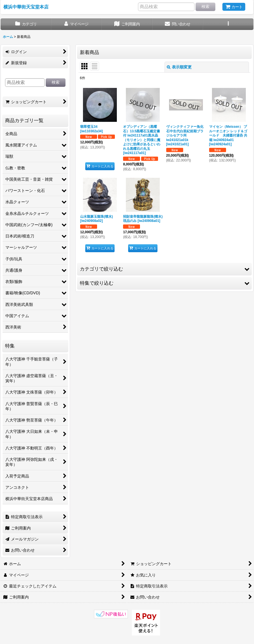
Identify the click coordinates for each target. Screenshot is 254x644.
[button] (228, 24)
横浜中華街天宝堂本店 (26, 7)
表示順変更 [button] (179, 67)
